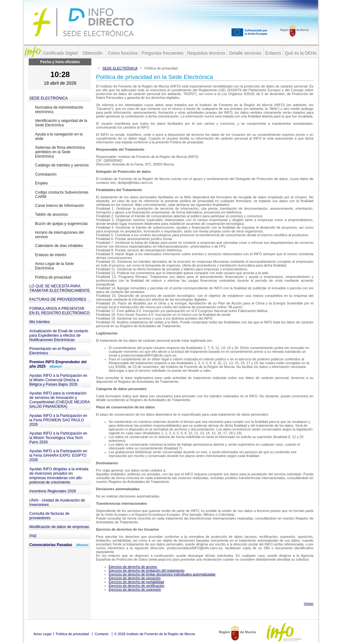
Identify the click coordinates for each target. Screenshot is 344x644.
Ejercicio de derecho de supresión (135, 589)
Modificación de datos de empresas (59, 527)
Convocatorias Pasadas (59, 545)
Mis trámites (40, 322)
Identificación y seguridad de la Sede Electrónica (61, 123)
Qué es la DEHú (301, 53)
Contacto (101, 634)
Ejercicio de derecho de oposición (135, 578)
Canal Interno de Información (60, 206)
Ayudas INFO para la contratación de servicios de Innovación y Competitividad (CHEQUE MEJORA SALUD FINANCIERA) (60, 400)
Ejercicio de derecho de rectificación (137, 586)
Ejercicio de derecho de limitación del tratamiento (147, 570)
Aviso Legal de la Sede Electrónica (55, 266)
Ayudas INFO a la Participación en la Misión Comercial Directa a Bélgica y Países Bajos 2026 (58, 380)
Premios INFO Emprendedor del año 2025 (58, 364)
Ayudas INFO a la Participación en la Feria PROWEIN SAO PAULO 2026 (58, 420)
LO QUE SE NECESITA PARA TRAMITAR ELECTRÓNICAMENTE (60, 288)
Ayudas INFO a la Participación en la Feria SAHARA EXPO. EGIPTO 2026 (58, 455)
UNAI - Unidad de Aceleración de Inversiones (57, 503)
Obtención (93, 53)
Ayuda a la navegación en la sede (59, 136)
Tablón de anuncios (51, 214)
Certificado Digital (60, 53)
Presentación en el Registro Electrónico (53, 351)
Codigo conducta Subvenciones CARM (62, 195)
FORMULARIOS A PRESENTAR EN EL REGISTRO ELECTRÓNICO (59, 311)
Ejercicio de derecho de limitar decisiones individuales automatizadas (162, 574)
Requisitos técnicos (206, 53)
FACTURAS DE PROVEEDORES (58, 299)
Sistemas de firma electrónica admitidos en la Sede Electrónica (60, 152)
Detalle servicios (245, 53)
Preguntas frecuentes (162, 53)
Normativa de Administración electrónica (59, 110)
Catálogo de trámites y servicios (62, 165)
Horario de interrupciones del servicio (59, 235)
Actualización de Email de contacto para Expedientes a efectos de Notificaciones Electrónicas (59, 335)
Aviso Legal (43, 634)
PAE (33, 536)
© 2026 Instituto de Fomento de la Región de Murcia (154, 634)
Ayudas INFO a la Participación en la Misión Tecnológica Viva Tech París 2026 (58, 438)
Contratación (46, 174)
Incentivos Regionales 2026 (53, 491)
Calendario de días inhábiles (59, 246)
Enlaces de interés (51, 255)
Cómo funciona (123, 53)
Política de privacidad (53, 277)
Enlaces (273, 53)
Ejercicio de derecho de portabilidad (136, 582)
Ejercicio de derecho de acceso (133, 567)
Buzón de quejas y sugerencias (61, 224)
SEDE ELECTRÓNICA (49, 98)
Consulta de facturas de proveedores (49, 516)
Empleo (42, 183)
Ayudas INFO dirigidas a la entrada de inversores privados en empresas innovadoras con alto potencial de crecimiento (59, 476)
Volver (309, 604)
